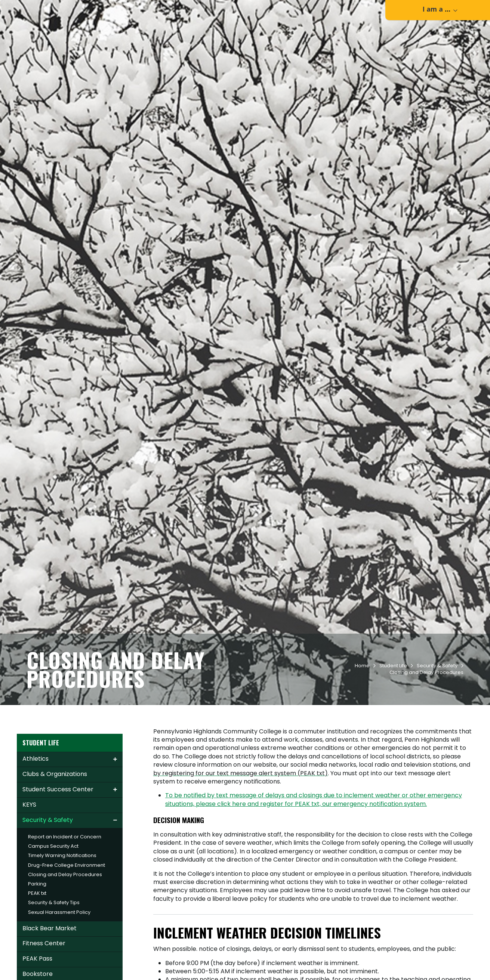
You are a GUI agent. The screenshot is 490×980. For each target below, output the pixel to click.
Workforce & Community (378, 34)
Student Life (312, 34)
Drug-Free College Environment (67, 918)
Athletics (36, 812)
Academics (266, 34)
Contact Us (49, 9)
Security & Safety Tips (54, 956)
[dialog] (468, 958)
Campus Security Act (53, 899)
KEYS (29, 858)
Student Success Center (58, 842)
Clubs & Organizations (55, 827)
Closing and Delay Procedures (65, 928)
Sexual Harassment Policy (59, 965)
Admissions (222, 34)
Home (362, 719)
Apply (89, 9)
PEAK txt (37, 946)
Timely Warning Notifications (62, 908)
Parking (37, 937)
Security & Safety (437, 719)
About (435, 34)
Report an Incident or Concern (65, 890)
